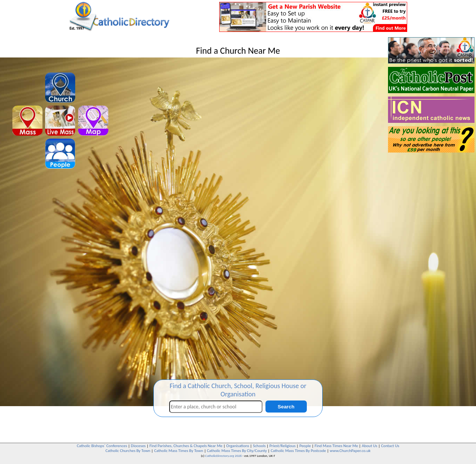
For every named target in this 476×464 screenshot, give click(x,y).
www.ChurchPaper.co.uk (350, 451)
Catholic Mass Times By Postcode (298, 451)
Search (286, 407)
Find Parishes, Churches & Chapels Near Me (186, 446)
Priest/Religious (283, 446)
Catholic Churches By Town (128, 451)
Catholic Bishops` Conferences (102, 446)
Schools (259, 446)
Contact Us (390, 446)
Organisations (238, 446)
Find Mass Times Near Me (336, 446)
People (305, 446)
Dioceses (138, 446)
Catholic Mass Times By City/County (237, 451)
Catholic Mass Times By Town (179, 451)
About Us (369, 446)
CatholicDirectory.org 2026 (224, 456)
